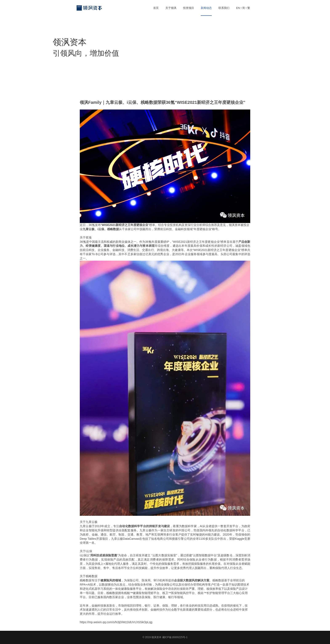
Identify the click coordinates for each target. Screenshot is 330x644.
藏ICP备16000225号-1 (175, 637)
